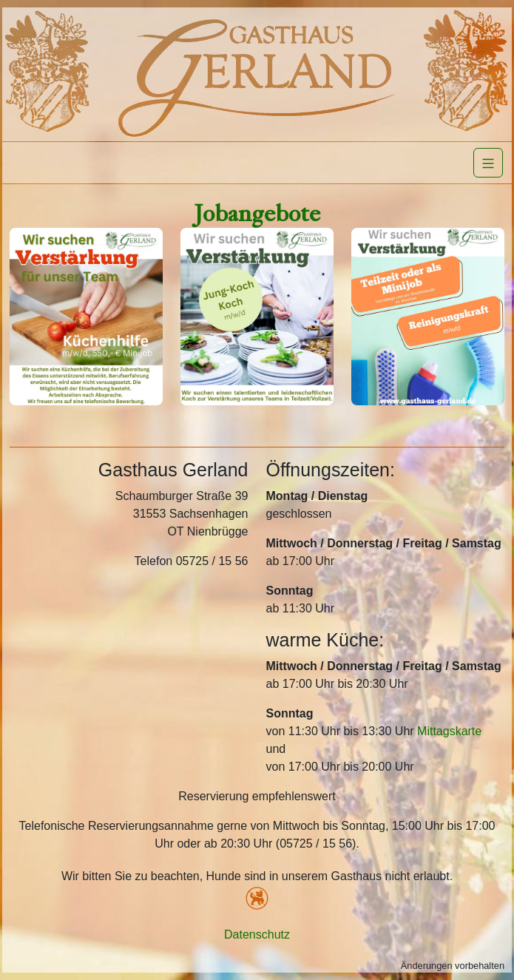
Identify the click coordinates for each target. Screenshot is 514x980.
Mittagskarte (449, 731)
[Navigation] (488, 163)
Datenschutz (257, 935)
